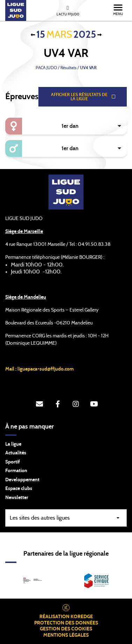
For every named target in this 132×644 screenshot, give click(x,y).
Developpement (22, 480)
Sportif (13, 462)
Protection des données (66, 623)
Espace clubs (19, 489)
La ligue (13, 444)
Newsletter (17, 498)
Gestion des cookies (66, 629)
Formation (16, 471)
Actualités (16, 453)
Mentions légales (66, 635)
